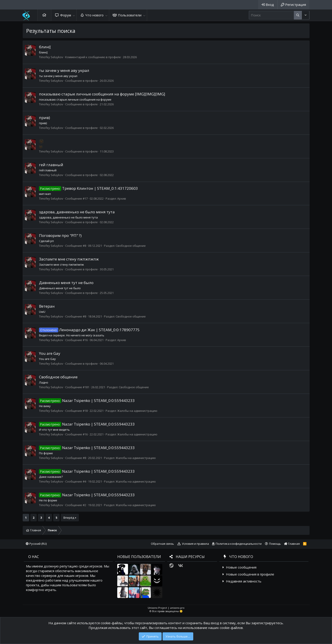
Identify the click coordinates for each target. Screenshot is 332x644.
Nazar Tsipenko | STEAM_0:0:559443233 (87, 400)
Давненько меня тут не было (66, 283)
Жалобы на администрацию (137, 411)
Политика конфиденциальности (239, 544)
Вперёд (69, 518)
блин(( (45, 47)
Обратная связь (162, 544)
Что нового (94, 15)
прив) (44, 118)
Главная (44, 15)
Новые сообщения (241, 567)
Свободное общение (131, 246)
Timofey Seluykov (51, 57)
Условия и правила (195, 544)
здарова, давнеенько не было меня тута (77, 212)
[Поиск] (271, 15)
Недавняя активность (244, 581)
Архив (122, 198)
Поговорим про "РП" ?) (60, 235)
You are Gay (50, 353)
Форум (66, 15)
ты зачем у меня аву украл (64, 70)
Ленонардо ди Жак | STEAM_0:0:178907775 (89, 330)
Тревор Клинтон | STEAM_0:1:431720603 (89, 188)
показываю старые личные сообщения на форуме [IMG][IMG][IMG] (102, 94)
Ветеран (47, 306)
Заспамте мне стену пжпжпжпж (69, 259)
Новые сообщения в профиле (250, 574)
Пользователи (130, 15)
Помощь (275, 544)
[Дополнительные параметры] (298, 15)
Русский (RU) (36, 544)
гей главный (51, 165)
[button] (74, 15)
